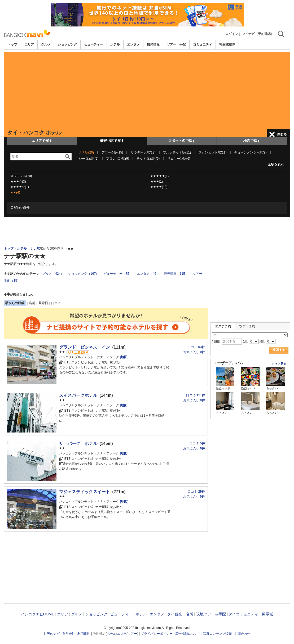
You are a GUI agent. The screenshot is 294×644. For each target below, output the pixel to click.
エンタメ (133, 44)
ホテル (115, 44)
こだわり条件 (20, 208)
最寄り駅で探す (112, 141)
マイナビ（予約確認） (258, 34)
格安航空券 (227, 44)
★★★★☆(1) (20, 187)
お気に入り (194, 352)
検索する (279, 350)
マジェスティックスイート (85, 492)
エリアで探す (42, 141)
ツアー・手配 (176, 44)
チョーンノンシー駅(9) (250, 152)
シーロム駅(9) (89, 159)
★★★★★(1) (160, 176)
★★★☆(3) (18, 182)
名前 (32, 303)
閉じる (282, 134)
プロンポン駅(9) (118, 159)
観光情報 (153, 44)
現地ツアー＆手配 (211, 614)
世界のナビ (52, 634)
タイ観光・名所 (180, 614)
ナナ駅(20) (86, 152)
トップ (12, 44)
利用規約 (84, 634)
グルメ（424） (53, 274)
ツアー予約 (247, 326)
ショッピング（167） (84, 274)
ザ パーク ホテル (78, 443)
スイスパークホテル (78, 395)
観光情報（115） (176, 274)
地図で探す (252, 141)
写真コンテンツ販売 (217, 634)
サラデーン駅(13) (143, 152)
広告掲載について (188, 634)
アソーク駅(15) (112, 152)
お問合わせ (242, 634)
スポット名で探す (182, 141)
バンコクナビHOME (38, 614)
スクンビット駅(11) (212, 152)
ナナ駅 (35, 249)
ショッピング (67, 44)
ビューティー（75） (118, 274)
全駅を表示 (276, 164)
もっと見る (279, 364)
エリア (29, 44)
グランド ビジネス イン (85, 347)
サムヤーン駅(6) (179, 159)
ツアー (132, 634)
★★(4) (15, 192)
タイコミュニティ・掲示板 (251, 614)
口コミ (56, 303)
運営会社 (69, 634)
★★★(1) (157, 182)
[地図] (124, 357)
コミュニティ (203, 44)
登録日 (43, 303)
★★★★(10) (159, 187)
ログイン (232, 34)
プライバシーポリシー (157, 634)
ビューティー (94, 44)
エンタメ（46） (148, 274)
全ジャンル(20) (21, 176)
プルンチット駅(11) (177, 152)
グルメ (46, 44)
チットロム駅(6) (148, 159)
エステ (122, 634)
